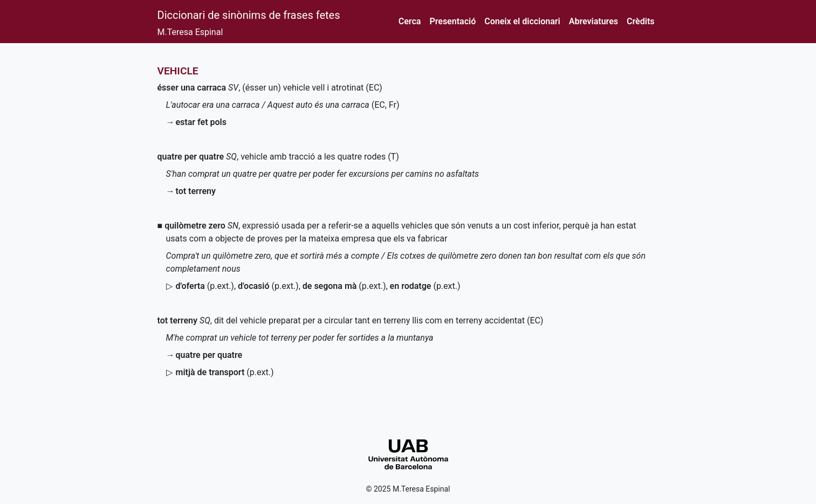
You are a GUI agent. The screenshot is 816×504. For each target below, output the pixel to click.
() (205, 286)
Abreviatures (594, 21)
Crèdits (640, 21)
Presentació (452, 21)
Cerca (410, 21)
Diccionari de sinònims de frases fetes (249, 15)
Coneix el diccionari (522, 21)
